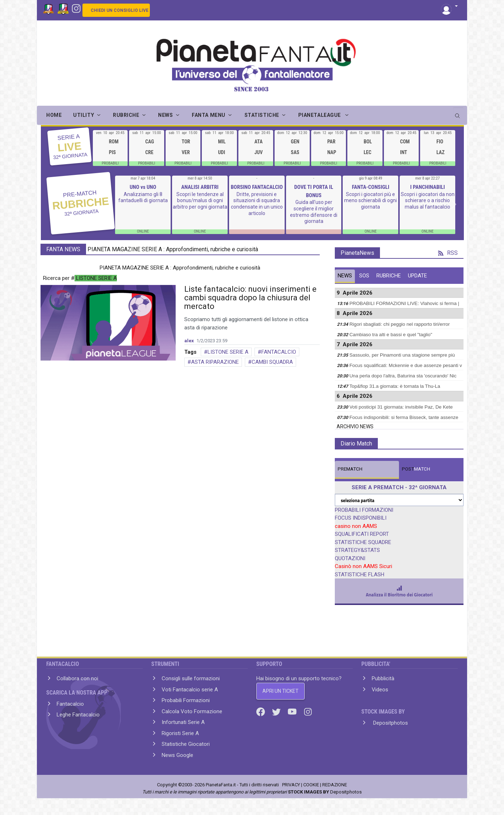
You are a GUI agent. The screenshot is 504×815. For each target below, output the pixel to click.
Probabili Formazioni (186, 700)
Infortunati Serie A (183, 722)
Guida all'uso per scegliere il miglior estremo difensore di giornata (314, 212)
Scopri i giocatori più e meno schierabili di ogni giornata (370, 201)
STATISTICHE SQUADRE (363, 542)
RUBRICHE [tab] (389, 276)
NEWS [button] (165, 115)
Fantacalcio (70, 704)
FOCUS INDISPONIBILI (361, 518)
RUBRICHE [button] (126, 115)
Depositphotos (390, 723)
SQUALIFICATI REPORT (362, 534)
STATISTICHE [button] (262, 115)
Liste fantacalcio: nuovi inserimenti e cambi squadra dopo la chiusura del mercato (250, 298)
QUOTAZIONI (350, 558)
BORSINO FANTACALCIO (257, 187)
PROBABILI (110, 163)
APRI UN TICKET (280, 691)
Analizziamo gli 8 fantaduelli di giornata (143, 197)
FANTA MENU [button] (209, 115)
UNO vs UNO (143, 187)
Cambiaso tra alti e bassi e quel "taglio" (391, 335)
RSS (448, 253)
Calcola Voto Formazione (192, 711)
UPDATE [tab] (417, 276)
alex (189, 341)
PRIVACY (291, 785)
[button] (449, 7)
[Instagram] (76, 8)
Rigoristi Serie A (180, 733)
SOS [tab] (364, 276)
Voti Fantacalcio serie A (190, 690)
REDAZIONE (335, 785)
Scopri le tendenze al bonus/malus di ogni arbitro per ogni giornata (200, 201)
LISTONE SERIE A (228, 352)
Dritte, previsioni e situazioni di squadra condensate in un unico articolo (257, 204)
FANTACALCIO (279, 352)
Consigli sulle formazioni (191, 678)
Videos (380, 690)
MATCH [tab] (350, 469)
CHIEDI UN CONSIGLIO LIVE (120, 10)
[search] (458, 113)
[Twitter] (277, 711)
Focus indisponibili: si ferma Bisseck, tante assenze (404, 417)
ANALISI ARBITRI (200, 187)
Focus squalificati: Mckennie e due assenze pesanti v (406, 365)
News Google (177, 755)
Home (54, 115)
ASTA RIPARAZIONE (215, 362)
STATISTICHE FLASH (360, 575)
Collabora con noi (77, 678)
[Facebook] (261, 711)
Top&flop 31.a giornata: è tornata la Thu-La (395, 386)
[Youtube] (293, 711)
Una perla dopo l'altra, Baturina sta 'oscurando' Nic (403, 376)
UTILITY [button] (84, 115)
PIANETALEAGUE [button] (320, 115)
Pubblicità (383, 678)
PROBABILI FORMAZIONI (364, 510)
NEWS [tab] (345, 276)
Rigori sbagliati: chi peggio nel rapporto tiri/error (400, 324)
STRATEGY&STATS (357, 550)
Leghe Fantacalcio (78, 715)
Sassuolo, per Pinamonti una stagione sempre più (402, 355)
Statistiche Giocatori (186, 744)
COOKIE (311, 785)
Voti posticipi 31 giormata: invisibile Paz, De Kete (401, 407)
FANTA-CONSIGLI (371, 187)
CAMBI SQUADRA (272, 362)
